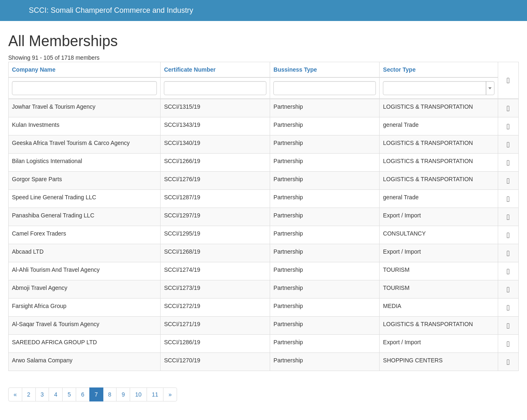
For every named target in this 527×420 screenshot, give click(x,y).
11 (155, 394)
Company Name (34, 70)
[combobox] (438, 88)
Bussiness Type (295, 70)
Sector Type (399, 70)
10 (138, 394)
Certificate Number (190, 70)
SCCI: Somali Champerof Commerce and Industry (111, 10)
